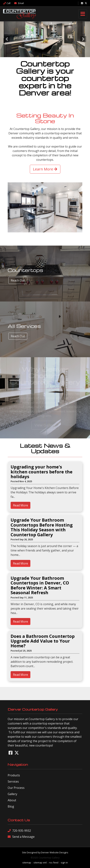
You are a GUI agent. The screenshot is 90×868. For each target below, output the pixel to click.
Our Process (16, 788)
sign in (64, 863)
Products (14, 775)
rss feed (54, 863)
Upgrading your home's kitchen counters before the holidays (42, 472)
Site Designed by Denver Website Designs (45, 852)
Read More (20, 505)
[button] (7, 39)
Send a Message (21, 837)
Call (7, 3)
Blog (11, 806)
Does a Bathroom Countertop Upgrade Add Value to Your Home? (43, 641)
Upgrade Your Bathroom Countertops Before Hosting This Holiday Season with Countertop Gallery (42, 527)
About (12, 800)
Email (19, 3)
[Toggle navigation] (83, 14)
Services (13, 781)
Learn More (45, 169)
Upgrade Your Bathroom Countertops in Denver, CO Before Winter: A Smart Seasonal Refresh (40, 585)
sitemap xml (40, 863)
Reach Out (18, 280)
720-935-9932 (19, 831)
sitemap (27, 863)
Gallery (12, 794)
